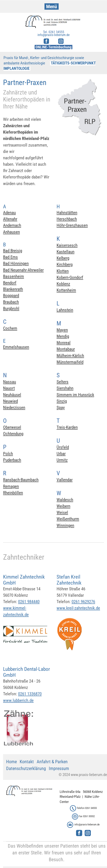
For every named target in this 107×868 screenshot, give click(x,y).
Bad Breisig (13, 251)
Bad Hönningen (16, 263)
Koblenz (63, 284)
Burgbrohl (11, 309)
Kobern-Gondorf (70, 277)
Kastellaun (65, 252)
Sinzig (62, 401)
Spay (61, 408)
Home (11, 762)
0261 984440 (29, 602)
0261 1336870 (30, 694)
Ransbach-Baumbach (21, 480)
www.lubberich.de (18, 700)
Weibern (63, 506)
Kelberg (63, 258)
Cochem (10, 328)
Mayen (62, 330)
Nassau (10, 382)
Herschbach (67, 219)
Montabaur (66, 349)
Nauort (9, 388)
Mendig (63, 336)
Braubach (11, 302)
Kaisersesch (67, 245)
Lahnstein (65, 310)
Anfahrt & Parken (52, 762)
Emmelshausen (16, 347)
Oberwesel (12, 427)
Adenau (9, 213)
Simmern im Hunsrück (75, 395)
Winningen (65, 525)
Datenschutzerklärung (26, 768)
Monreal (64, 343)
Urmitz (62, 460)
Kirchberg (65, 264)
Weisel (62, 513)
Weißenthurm (68, 519)
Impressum (59, 768)
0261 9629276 (83, 602)
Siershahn (65, 388)
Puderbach (12, 460)
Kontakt (27, 762)
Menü (52, 7)
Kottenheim (66, 290)
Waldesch (65, 500)
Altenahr (10, 219)
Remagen (11, 486)
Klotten (63, 271)
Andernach (12, 225)
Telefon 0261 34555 (87, 808)
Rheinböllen (13, 493)
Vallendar (65, 480)
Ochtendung (13, 434)
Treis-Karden (67, 427)
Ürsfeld (63, 447)
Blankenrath (13, 289)
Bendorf (10, 283)
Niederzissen (14, 408)
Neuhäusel (12, 395)
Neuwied (10, 401)
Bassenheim (14, 276)
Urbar (61, 454)
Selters (63, 382)
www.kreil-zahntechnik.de (78, 608)
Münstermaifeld (70, 362)
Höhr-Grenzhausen (72, 225)
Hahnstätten (67, 213)
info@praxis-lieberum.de (87, 824)
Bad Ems (10, 257)
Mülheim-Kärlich (70, 356)
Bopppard (11, 296)
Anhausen (11, 232)
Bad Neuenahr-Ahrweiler (23, 270)
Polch (8, 454)
